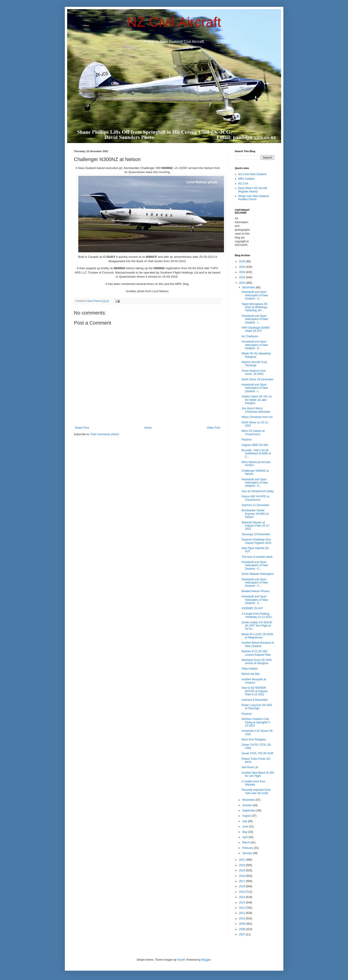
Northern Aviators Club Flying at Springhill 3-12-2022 (256, 722)
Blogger (206, 960)
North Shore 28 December (257, 379)
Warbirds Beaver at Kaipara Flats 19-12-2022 (256, 526)
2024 (242, 272)
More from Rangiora (254, 739)
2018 (242, 876)
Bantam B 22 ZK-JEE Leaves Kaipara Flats (256, 653)
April (245, 837)
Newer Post (82, 428)
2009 (242, 924)
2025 (242, 267)
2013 (242, 903)
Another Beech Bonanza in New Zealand (258, 644)
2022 (242, 283)
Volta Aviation (250, 669)
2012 (242, 908)
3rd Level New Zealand (252, 174)
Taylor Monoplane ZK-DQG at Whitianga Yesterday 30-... (255, 307)
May (245, 832)
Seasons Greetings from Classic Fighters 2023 (256, 541)
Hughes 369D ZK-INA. (255, 445)
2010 (242, 919)
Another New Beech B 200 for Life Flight (258, 774)
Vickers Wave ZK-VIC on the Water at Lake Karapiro (257, 400)
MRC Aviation (246, 179)
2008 (242, 929)
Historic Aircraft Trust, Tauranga (254, 364)
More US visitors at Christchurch (253, 432)
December (249, 287)
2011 (242, 913)
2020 (242, 865)
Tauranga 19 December (256, 534)
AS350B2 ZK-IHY (252, 608)
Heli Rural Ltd (250, 767)
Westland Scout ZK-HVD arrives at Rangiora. (257, 662)
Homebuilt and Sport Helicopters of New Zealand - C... (255, 295)
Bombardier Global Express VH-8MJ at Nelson (255, 514)
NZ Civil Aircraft (174, 22)
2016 (242, 886)
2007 (242, 934)
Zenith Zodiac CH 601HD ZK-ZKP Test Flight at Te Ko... (257, 626)
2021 (242, 860)
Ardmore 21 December (255, 505)
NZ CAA (243, 184)
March (246, 842)
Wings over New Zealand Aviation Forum (254, 198)
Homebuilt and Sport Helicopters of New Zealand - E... (255, 345)
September (249, 811)
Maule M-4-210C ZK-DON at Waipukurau (257, 636)
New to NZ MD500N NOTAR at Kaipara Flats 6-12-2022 (254, 691)
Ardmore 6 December (255, 700)
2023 (242, 277)
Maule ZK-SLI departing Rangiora (256, 355)
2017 (242, 881)
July (245, 821)
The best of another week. (257, 557)
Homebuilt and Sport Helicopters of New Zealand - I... (255, 319)
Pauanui (246, 440)
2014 (242, 897)
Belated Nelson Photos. (256, 591)
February (248, 848)
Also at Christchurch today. (258, 491)
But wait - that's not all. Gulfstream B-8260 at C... (256, 454)
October (247, 805)
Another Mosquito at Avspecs (254, 681)
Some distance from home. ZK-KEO (254, 372)
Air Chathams (250, 336)
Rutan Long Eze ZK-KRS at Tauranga (257, 707)
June (245, 826)
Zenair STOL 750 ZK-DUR (257, 753)
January (247, 853)
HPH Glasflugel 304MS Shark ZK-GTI (255, 329)
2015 (242, 892)
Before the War (251, 674)
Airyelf (181, 960)
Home (148, 428)
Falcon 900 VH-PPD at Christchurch (255, 498)
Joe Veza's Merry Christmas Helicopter (256, 410)
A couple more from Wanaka (253, 783)
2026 (242, 261)
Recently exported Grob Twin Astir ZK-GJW (256, 791)
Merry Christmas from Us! (257, 417)
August (247, 816)
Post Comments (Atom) (105, 434)
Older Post (214, 428)
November (249, 800)
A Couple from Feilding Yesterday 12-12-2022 (257, 615)
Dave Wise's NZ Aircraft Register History (253, 190)
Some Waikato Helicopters (258, 574)
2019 (242, 870)
